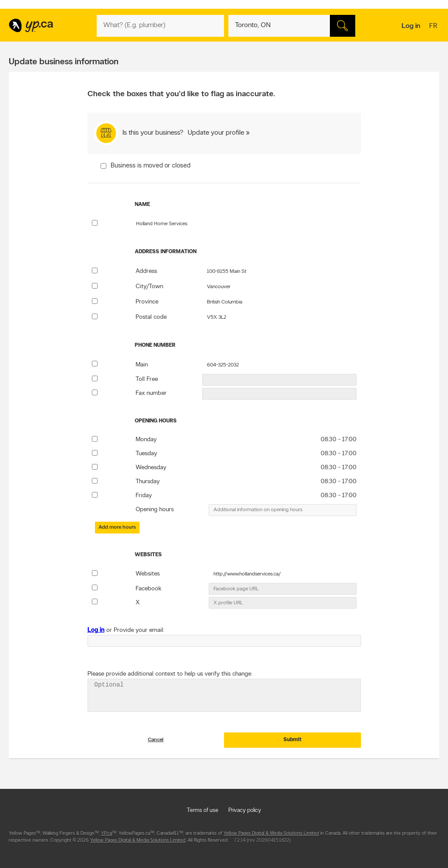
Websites (148, 574)
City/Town (149, 287)
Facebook (149, 589)
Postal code (151, 317)
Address (146, 271)
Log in (411, 26)
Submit (292, 745)
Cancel (156, 745)
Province (147, 302)
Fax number (151, 393)
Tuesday (146, 454)
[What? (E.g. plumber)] (160, 26)
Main (142, 365)
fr (434, 27)
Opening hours (155, 510)
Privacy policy (245, 816)
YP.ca (107, 839)
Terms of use (203, 816)
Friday (144, 496)
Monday (146, 440)
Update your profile (216, 133)
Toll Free (147, 379)
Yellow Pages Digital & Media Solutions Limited (271, 839)
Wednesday (151, 468)
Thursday (148, 482)
